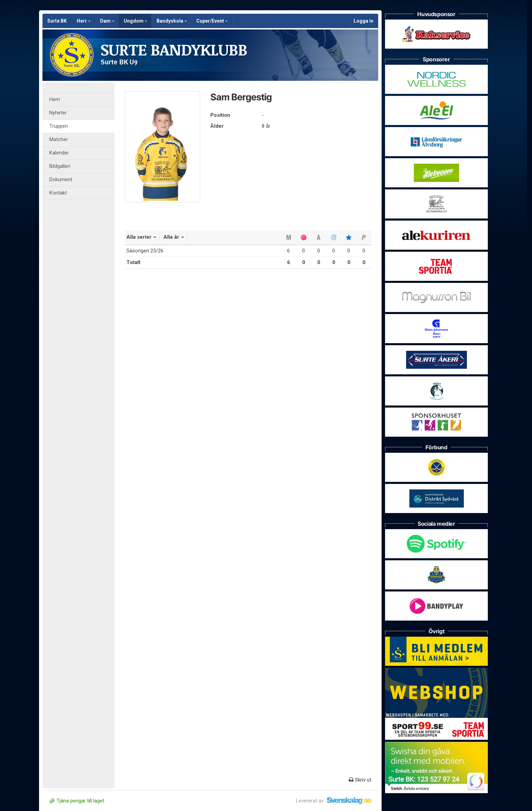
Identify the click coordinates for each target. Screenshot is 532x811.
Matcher (59, 140)
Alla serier (141, 237)
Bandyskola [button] (172, 21)
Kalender (59, 153)
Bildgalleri (60, 166)
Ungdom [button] (135, 21)
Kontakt (58, 193)
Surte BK (57, 21)
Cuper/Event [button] (212, 21)
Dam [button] (107, 21)
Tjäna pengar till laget (77, 801)
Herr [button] (84, 21)
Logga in (363, 21)
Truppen (59, 126)
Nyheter (58, 113)
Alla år (174, 237)
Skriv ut (360, 780)
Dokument (61, 180)
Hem (55, 99)
